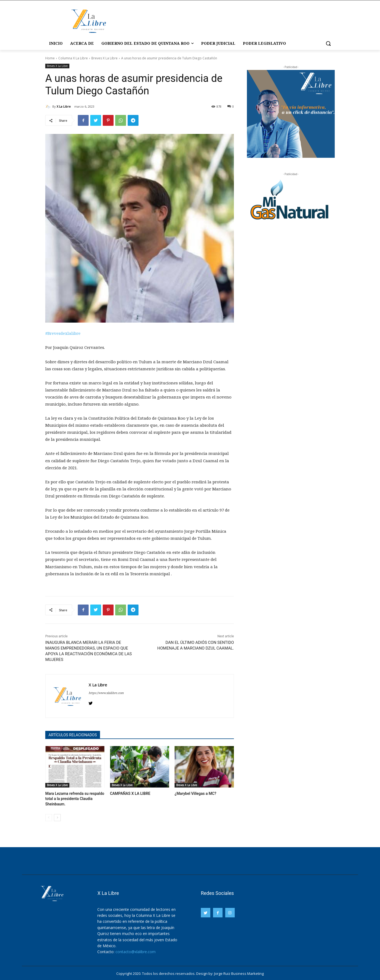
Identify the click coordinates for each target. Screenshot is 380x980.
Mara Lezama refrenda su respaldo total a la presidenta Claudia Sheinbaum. (73, 798)
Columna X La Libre (73, 58)
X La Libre (64, 106)
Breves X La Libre (104, 58)
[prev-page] (49, 816)
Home (50, 58)
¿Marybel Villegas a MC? (194, 793)
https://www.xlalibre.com (106, 693)
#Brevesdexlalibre (63, 333)
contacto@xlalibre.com (136, 951)
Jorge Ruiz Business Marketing (239, 972)
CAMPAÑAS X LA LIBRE (129, 793)
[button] (328, 43)
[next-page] (57, 816)
